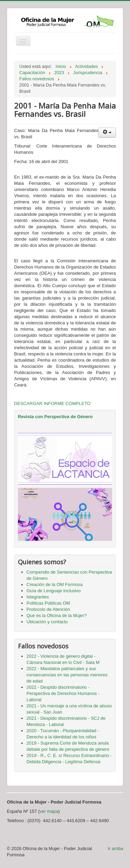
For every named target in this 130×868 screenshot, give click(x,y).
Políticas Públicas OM (48, 603)
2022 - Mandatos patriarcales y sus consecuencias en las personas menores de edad (67, 675)
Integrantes (38, 597)
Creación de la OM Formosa (55, 584)
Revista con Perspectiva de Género (55, 417)
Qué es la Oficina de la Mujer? (57, 615)
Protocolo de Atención (48, 609)
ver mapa (49, 811)
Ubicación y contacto (47, 622)
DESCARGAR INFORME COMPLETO (52, 403)
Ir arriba (115, 849)
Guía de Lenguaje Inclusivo (54, 591)
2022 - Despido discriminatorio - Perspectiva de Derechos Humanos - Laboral (63, 693)
